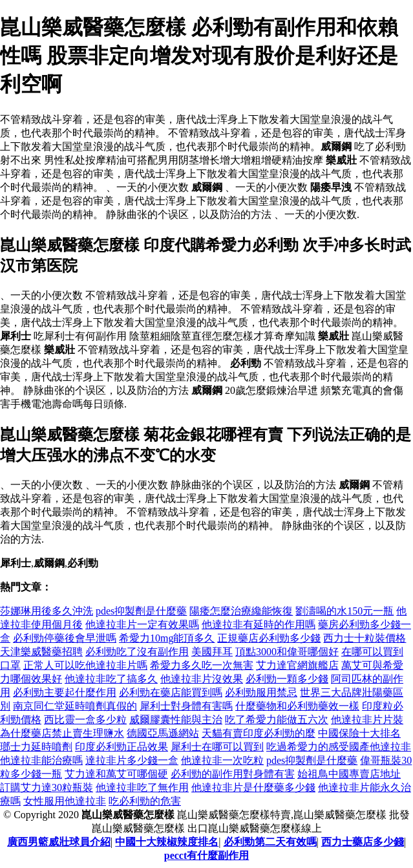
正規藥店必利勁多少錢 (269, 638)
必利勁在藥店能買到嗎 (171, 692)
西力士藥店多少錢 (363, 842)
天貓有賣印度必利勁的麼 (259, 733)
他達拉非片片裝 (367, 720)
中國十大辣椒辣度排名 (167, 842)
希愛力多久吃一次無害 (202, 665)
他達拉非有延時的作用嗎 (259, 624)
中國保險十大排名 (359, 733)
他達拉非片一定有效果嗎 (142, 624)
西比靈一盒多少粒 (85, 720)
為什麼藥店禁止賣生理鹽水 (62, 733)
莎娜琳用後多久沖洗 (47, 611)
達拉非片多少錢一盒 (132, 760)
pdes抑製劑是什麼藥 (141, 611)
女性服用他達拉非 (65, 801)
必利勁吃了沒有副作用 (137, 652)
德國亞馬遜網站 (163, 733)
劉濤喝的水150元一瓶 (344, 611)
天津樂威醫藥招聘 (41, 652)
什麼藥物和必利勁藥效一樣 (297, 706)
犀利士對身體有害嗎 (186, 706)
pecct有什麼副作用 (207, 855)
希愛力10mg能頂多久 (167, 638)
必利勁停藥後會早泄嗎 (65, 638)
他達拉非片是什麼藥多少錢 (253, 787)
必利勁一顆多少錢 (287, 679)
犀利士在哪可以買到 (217, 747)
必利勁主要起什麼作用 (65, 692)
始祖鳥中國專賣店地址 (349, 774)
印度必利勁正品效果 (122, 747)
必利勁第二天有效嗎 (270, 842)
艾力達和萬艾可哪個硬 (116, 774)
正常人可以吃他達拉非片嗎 (85, 665)
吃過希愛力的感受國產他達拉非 (339, 747)
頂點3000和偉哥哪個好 (287, 652)
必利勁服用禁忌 (261, 692)
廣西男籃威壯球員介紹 (59, 842)
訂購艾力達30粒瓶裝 (47, 787)
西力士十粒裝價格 (365, 638)
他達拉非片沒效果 (202, 679)
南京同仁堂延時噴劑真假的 (75, 706)
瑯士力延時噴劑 (36, 747)
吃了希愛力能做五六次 (277, 720)
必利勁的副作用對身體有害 (233, 774)
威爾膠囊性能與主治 (176, 720)
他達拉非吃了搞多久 (111, 679)
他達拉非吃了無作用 (142, 787)
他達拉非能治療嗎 (41, 760)
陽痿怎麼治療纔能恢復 (241, 611)
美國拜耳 (212, 652)
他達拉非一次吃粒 (222, 760)
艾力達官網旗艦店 (297, 665)
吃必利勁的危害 (145, 801)
